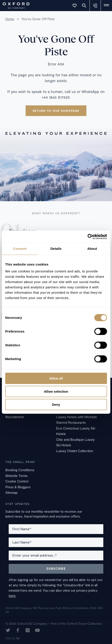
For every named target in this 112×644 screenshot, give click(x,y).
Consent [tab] (20, 249)
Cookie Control (17, 481)
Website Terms (16, 476)
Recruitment (14, 417)
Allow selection (56, 391)
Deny (56, 404)
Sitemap (11, 492)
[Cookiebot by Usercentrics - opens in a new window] (87, 236)
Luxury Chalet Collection (75, 451)
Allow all (56, 378)
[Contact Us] (95, 6)
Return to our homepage (56, 111)
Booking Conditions (20, 470)
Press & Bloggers (18, 487)
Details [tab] (56, 249)
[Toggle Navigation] (106, 6)
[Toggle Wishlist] (75, 6)
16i (18, 638)
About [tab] (92, 249)
